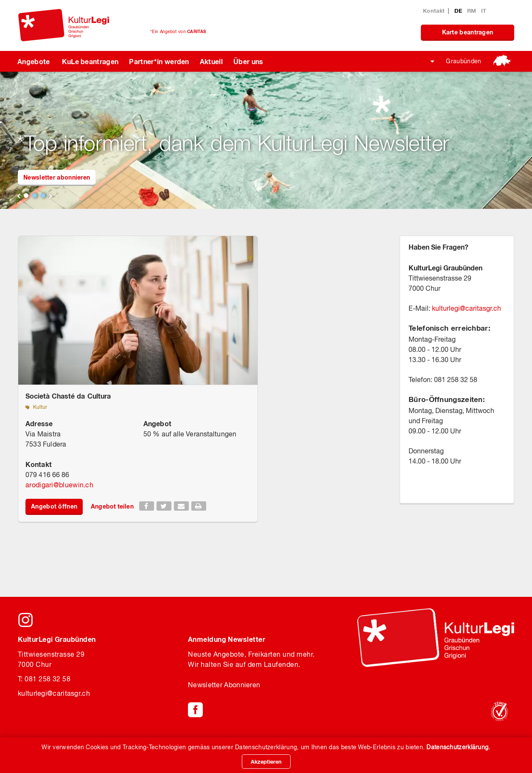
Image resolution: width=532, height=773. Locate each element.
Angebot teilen (112, 506)
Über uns (248, 61)
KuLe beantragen (90, 61)
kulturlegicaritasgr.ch (466, 308)
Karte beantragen (468, 32)
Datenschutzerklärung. (458, 747)
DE (459, 11)
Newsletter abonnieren (57, 177)
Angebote (34, 61)
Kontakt (434, 11)
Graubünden (463, 61)
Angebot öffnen (54, 506)
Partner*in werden (159, 61)
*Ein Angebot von (178, 31)
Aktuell (211, 61)
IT (484, 11)
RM (473, 11)
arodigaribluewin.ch (59, 485)
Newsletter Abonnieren (224, 685)
